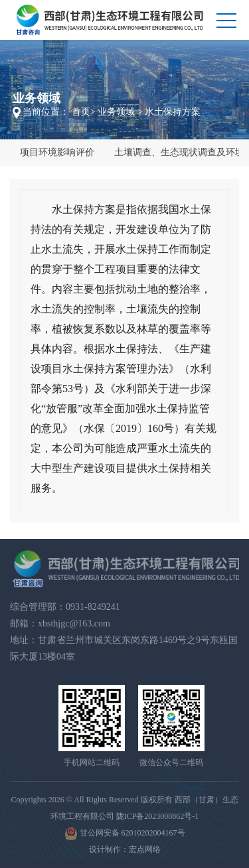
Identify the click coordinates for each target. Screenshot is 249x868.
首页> (84, 112)
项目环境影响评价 (57, 152)
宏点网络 (145, 849)
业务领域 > (120, 112)
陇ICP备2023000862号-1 (158, 816)
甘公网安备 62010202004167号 (125, 833)
